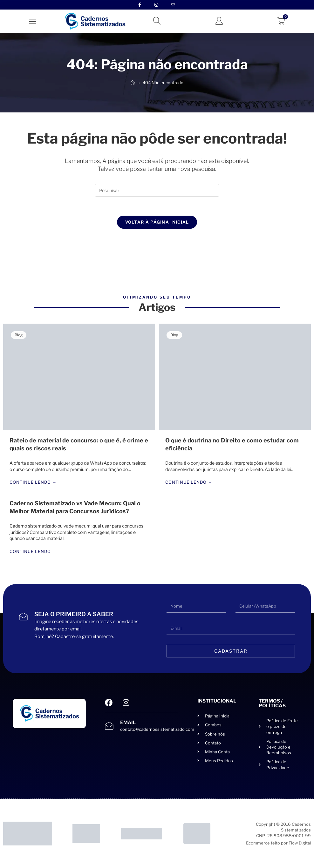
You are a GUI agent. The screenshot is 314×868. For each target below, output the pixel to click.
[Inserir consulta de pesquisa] (157, 190)
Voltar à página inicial (157, 222)
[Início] (133, 83)
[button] (33, 21)
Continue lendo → (33, 482)
